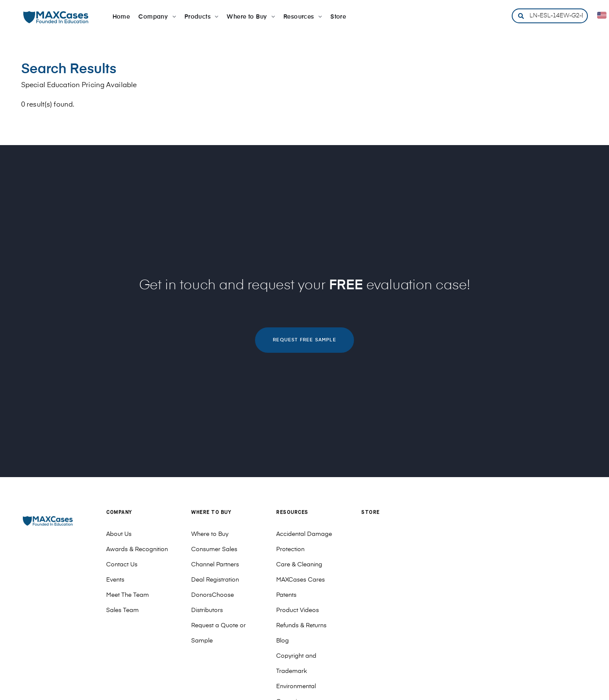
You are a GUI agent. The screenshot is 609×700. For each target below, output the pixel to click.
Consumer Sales (214, 549)
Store (370, 513)
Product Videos (298, 610)
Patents (286, 595)
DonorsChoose (213, 595)
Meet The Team (128, 595)
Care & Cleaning (299, 565)
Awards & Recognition (137, 549)
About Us (119, 534)
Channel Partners (215, 565)
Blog (283, 641)
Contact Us (122, 565)
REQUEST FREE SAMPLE (304, 340)
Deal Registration (215, 580)
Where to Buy (210, 534)
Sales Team (122, 610)
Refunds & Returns (301, 626)
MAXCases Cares (300, 580)
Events (115, 580)
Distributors (207, 610)
